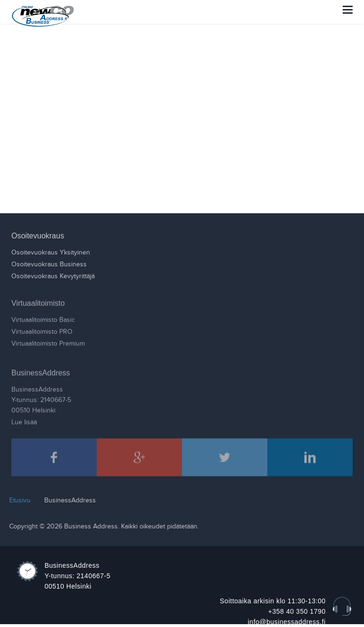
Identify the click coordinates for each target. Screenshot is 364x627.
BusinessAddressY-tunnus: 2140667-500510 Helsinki (41, 398)
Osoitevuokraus (38, 235)
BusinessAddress (41, 370)
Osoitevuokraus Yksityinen (51, 252)
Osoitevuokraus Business (49, 264)
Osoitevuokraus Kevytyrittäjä (53, 276)
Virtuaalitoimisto (38, 301)
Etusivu (17, 500)
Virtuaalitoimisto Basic (43, 318)
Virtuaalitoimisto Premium (48, 341)
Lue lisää (24, 420)
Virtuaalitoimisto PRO (42, 329)
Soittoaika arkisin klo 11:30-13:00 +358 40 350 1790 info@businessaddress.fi (273, 611)
